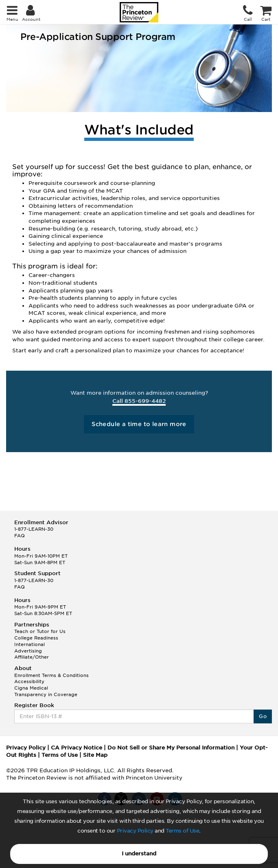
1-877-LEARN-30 (34, 529)
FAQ (20, 536)
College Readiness (36, 638)
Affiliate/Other (32, 657)
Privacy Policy (135, 831)
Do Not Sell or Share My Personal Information (171, 748)
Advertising (28, 651)
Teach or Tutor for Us (40, 631)
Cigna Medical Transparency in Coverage (46, 691)
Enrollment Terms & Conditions (51, 675)
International (30, 644)
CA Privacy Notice (77, 748)
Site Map (95, 755)
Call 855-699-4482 (139, 401)
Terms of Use (182, 831)
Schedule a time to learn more (139, 424)
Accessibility (29, 681)
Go (263, 716)
